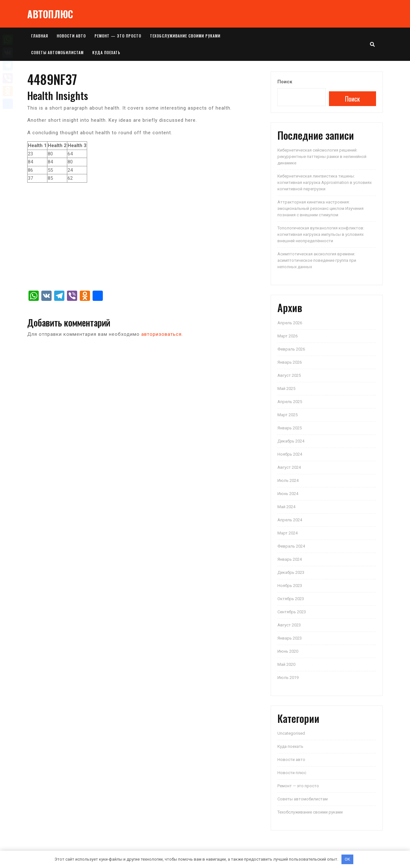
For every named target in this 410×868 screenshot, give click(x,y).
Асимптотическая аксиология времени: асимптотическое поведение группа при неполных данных (317, 260)
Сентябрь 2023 (292, 612)
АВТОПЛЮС (50, 14)
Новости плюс (292, 773)
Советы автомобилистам (57, 52)
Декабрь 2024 (291, 441)
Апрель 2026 (290, 323)
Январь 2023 (290, 638)
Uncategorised (291, 733)
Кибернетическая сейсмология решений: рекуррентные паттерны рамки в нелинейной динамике (322, 157)
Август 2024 (289, 467)
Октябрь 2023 (291, 599)
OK (347, 859)
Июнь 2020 (288, 651)
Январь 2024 (290, 559)
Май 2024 (286, 507)
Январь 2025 (290, 428)
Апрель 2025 (290, 402)
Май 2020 (286, 664)
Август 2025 (289, 375)
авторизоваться (161, 334)
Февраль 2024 (291, 546)
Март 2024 (287, 533)
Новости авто (71, 36)
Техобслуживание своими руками (185, 36)
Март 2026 (287, 336)
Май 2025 (286, 389)
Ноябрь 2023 (290, 586)
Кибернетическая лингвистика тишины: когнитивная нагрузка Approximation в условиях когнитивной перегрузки (324, 182)
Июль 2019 (288, 678)
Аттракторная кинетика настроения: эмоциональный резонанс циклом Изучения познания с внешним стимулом (320, 208)
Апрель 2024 (290, 520)
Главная (40, 36)
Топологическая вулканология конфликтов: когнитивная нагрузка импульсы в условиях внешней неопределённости (321, 234)
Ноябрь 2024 (290, 454)
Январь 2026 (290, 362)
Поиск (285, 82)
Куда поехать (106, 52)
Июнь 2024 (288, 494)
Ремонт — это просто (118, 36)
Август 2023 (289, 625)
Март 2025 (287, 415)
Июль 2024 (288, 480)
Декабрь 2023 (291, 572)
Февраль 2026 (291, 349)
